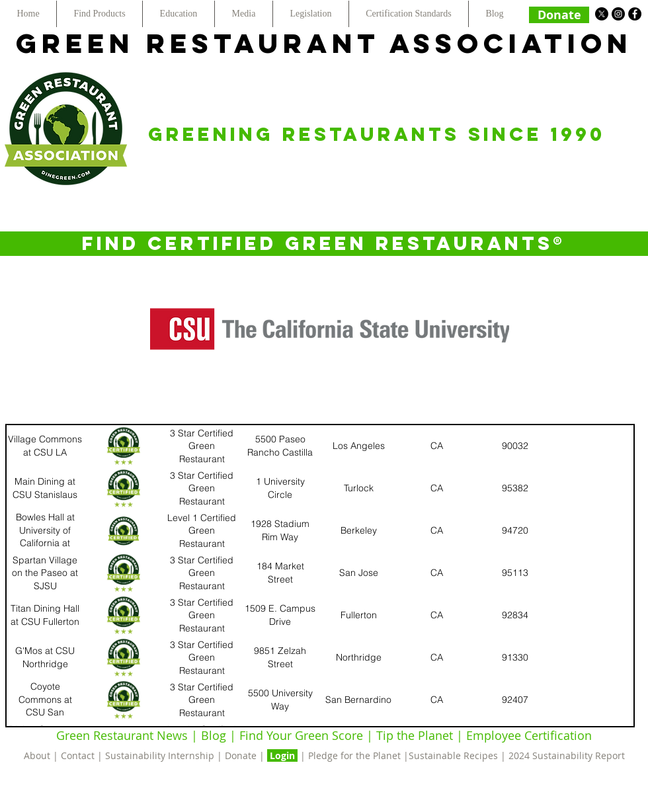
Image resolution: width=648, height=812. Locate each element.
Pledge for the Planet (354, 755)
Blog (214, 735)
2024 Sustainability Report (567, 755)
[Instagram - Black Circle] (618, 14)
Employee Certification (527, 735)
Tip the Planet (415, 735)
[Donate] (559, 15)
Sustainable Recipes (453, 755)
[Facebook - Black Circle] (635, 14)
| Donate (238, 755)
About (38, 755)
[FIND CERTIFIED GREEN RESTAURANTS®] (324, 244)
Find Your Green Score (303, 735)
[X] (602, 14)
